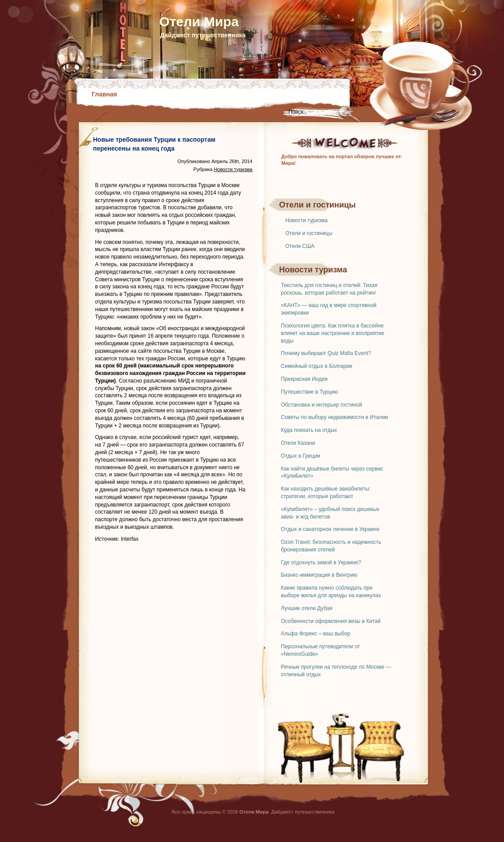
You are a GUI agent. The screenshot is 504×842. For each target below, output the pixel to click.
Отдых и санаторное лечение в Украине (330, 529)
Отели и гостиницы (309, 233)
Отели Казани (298, 443)
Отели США (300, 246)
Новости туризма (307, 220)
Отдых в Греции (301, 456)
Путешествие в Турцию (310, 392)
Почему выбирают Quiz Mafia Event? (326, 353)
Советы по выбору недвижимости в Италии (335, 417)
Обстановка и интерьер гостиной (322, 405)
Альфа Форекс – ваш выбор (316, 634)
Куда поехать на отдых (309, 430)
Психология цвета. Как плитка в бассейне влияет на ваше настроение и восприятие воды (333, 333)
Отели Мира (199, 22)
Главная (105, 94)
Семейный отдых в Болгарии (317, 366)
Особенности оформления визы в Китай (331, 621)
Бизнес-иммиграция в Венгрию (319, 575)
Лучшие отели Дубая (307, 608)
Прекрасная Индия (304, 379)
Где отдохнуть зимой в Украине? (321, 563)
